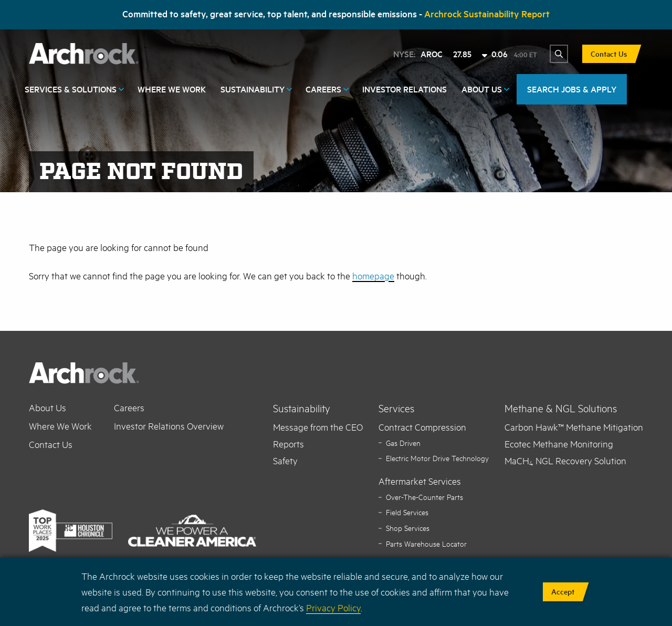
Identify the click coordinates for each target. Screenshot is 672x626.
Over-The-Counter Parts (424, 497)
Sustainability (253, 89)
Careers (323, 89)
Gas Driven (403, 443)
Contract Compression (422, 427)
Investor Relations (405, 89)
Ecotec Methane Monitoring (559, 444)
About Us (482, 89)
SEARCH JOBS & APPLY (572, 89)
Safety (285, 461)
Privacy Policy (333, 608)
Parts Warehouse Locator (426, 544)
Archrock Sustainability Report (487, 14)
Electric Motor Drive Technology (437, 458)
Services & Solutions (71, 89)
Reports (288, 444)
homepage (373, 276)
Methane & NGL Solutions (561, 408)
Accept (563, 592)
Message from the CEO (318, 427)
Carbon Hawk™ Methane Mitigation (574, 427)
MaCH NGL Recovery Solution (565, 461)
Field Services (407, 512)
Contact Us (609, 54)
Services (396, 408)
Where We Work (172, 89)
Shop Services (408, 528)
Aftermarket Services (420, 481)
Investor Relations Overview (169, 426)
